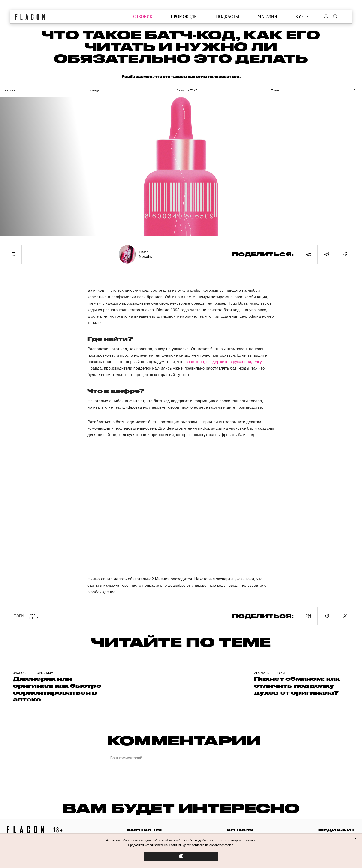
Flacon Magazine (146, 254)
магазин (267, 17)
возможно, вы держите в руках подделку (223, 362)
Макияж (10, 90)
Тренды (95, 90)
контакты (145, 830)
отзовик (143, 17)
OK (181, 857)
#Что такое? (33, 616)
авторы (240, 830)
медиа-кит (337, 830)
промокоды (184, 17)
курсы (303, 17)
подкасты (228, 17)
